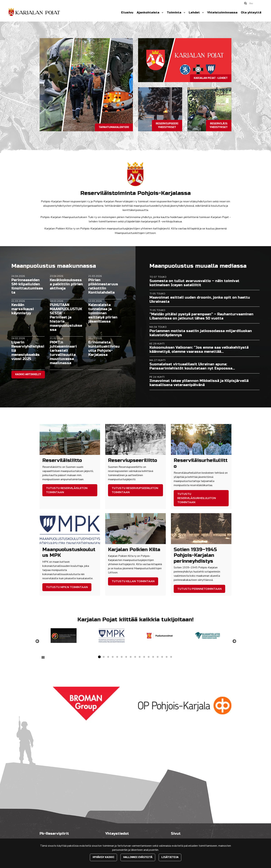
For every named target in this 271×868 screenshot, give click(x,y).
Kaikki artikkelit (28, 374)
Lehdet (195, 13)
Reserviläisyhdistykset (219, 125)
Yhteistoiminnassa (222, 13)
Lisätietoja (170, 857)
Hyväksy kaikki (103, 857)
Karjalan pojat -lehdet (211, 78)
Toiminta (174, 13)
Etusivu (127, 13)
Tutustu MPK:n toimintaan (67, 587)
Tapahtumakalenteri (114, 127)
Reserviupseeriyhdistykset (167, 125)
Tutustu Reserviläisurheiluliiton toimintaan (197, 498)
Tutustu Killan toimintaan (133, 581)
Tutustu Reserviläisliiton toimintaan (67, 490)
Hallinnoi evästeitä (138, 857)
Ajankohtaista (148, 13)
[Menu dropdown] (162, 13)
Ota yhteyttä (251, 13)
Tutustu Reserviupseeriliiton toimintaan (135, 490)
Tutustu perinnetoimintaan (199, 589)
